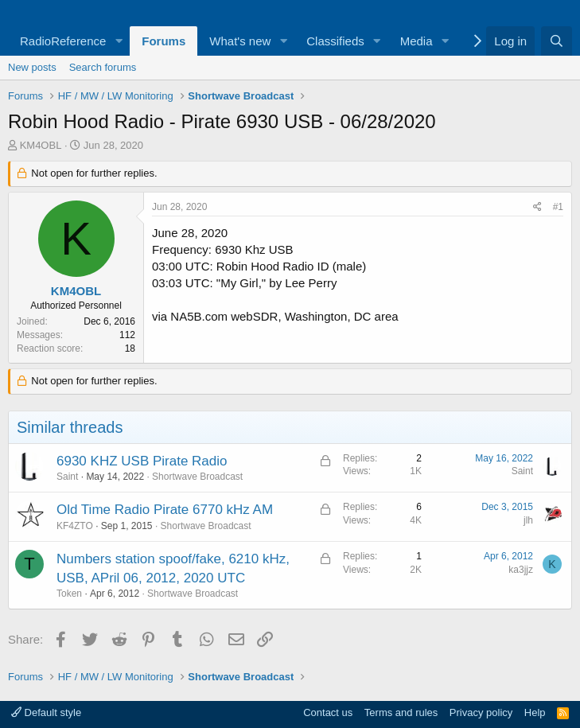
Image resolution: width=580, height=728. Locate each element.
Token (69, 594)
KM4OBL (41, 145)
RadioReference (63, 41)
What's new (240, 41)
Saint (67, 477)
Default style (46, 712)
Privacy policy (481, 712)
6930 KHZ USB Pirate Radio (142, 461)
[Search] (557, 41)
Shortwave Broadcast (197, 477)
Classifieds (335, 41)
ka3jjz (521, 570)
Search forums (103, 67)
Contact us (328, 712)
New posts (32, 67)
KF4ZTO (75, 526)
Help (535, 712)
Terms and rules (401, 712)
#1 (558, 207)
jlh (528, 520)
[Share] (537, 207)
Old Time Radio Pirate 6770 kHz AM (165, 510)
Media (417, 41)
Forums (163, 41)
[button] (119, 41)
